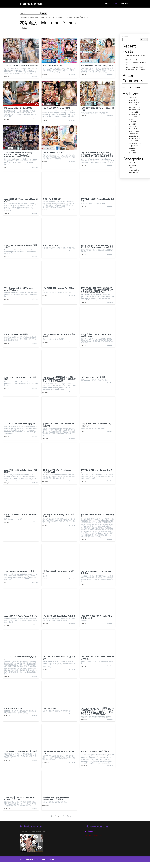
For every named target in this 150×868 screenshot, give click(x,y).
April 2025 (132, 127)
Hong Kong (133, 165)
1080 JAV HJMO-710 (132, 60)
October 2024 (134, 141)
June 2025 (133, 122)
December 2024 (135, 136)
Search (125, 37)
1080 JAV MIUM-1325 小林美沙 (135, 67)
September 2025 (135, 115)
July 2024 (132, 148)
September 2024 (135, 143)
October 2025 (134, 112)
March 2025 (133, 129)
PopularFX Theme (47, 859)
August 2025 (133, 117)
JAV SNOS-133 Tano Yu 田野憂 (135, 70)
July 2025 (132, 119)
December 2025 (135, 107)
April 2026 (133, 98)
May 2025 (132, 124)
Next (69, 816)
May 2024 (133, 153)
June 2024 (133, 151)
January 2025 (134, 134)
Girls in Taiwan (134, 163)
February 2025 (134, 131)
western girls (133, 173)
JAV (131, 168)
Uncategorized (134, 170)
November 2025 (135, 110)
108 (63, 816)
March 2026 (133, 100)
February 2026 (134, 103)
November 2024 (135, 138)
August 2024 (134, 146)
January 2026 (134, 105)
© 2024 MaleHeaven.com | (30, 859)
